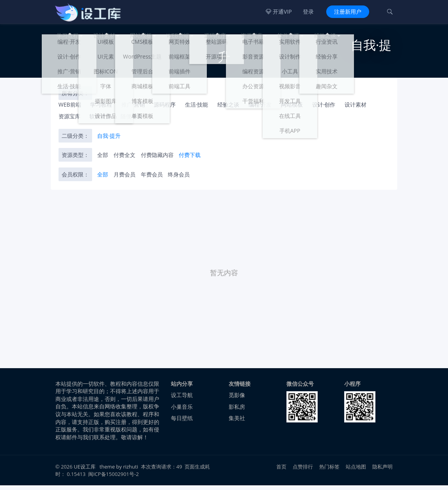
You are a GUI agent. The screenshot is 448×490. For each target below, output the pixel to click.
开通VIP (279, 12)
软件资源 (288, 35)
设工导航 (182, 400)
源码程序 (215, 35)
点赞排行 (303, 472)
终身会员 (179, 179)
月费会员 (124, 179)
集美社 (237, 423)
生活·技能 (197, 110)
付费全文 (124, 159)
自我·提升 (109, 140)
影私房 (237, 411)
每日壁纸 (182, 423)
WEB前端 (178, 35)
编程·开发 (260, 110)
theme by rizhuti (119, 472)
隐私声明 (383, 472)
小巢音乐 (182, 411)
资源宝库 (252, 35)
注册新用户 (348, 12)
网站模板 (141, 35)
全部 (103, 159)
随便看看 (132, 121)
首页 (281, 472)
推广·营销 (133, 110)
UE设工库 (85, 472)
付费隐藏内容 (157, 159)
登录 (308, 12)
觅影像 (237, 400)
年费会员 (152, 179)
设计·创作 (324, 110)
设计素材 (104, 35)
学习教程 (68, 35)
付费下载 (190, 159)
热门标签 (330, 472)
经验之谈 (325, 35)
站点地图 (356, 472)
